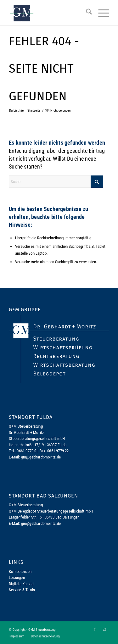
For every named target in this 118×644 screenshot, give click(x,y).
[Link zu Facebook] (95, 630)
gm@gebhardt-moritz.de (41, 457)
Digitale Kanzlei (22, 584)
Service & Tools (22, 590)
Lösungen (17, 577)
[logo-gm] (49, 13)
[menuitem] (86, 13)
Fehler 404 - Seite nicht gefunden (44, 69)
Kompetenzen (20, 572)
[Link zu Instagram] (104, 630)
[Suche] (86, 13)
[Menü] (101, 13)
